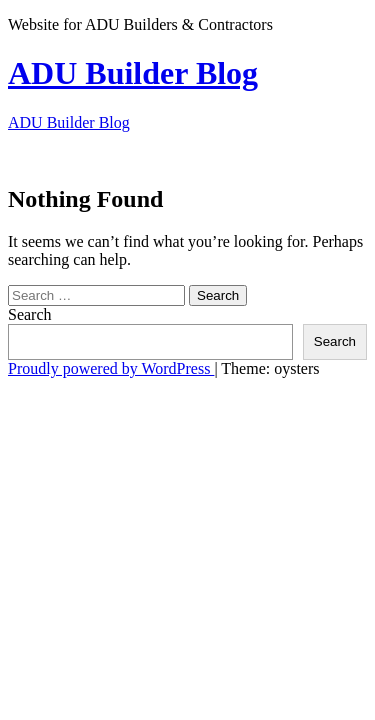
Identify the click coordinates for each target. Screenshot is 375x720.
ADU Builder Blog (133, 73)
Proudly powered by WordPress (111, 368)
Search (30, 314)
